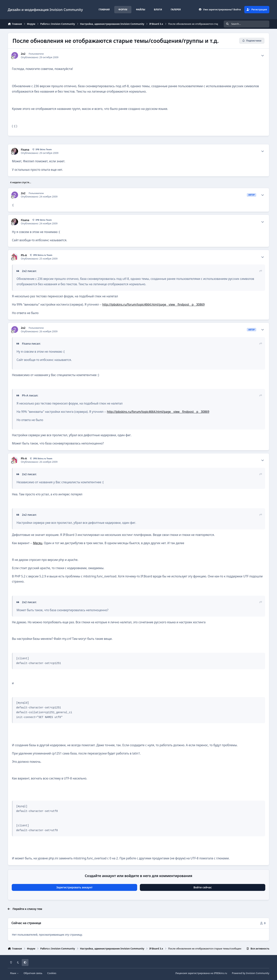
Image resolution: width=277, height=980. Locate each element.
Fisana (25, 150)
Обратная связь (33, 973)
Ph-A (24, 255)
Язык (15, 973)
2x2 (23, 54)
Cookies (52, 973)
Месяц (38, 543)
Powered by (251, 973)
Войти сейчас (203, 887)
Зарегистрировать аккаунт (74, 887)
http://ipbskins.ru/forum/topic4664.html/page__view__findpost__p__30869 (154, 305)
